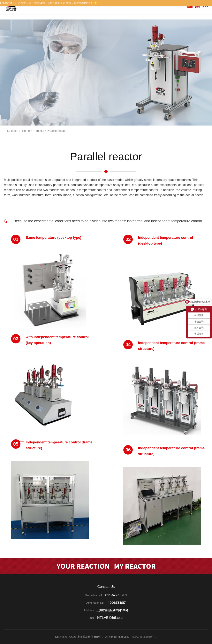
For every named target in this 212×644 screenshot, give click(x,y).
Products (38, 131)
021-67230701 (116, 595)
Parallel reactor (57, 131)
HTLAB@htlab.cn (111, 618)
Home (26, 131)
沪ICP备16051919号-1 (143, 637)
